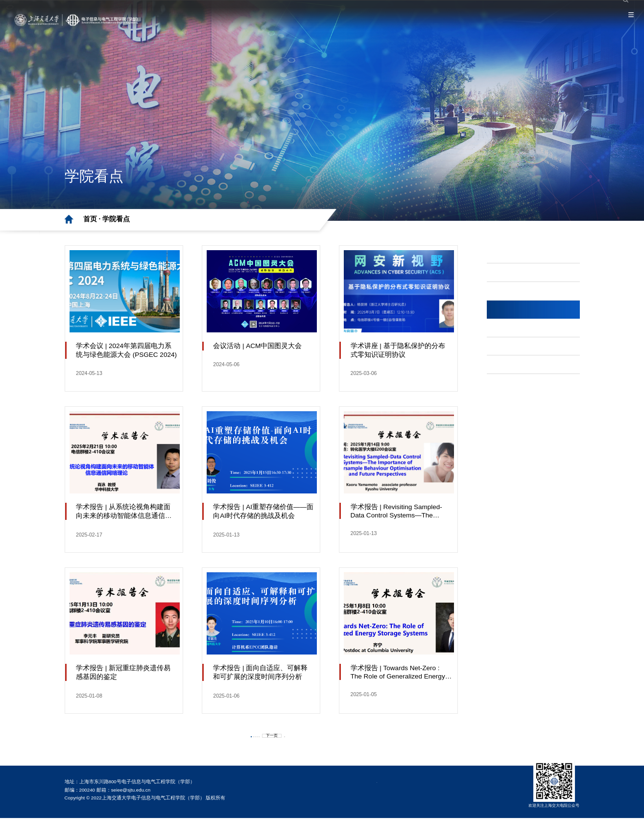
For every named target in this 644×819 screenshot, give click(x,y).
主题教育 (512, 292)
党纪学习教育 (519, 273)
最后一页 (324, 735)
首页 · (93, 219)
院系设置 (573, 6)
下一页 (290, 735)
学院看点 (116, 219)
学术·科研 (513, 329)
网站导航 (512, 367)
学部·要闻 (513, 254)
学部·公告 (513, 348)
